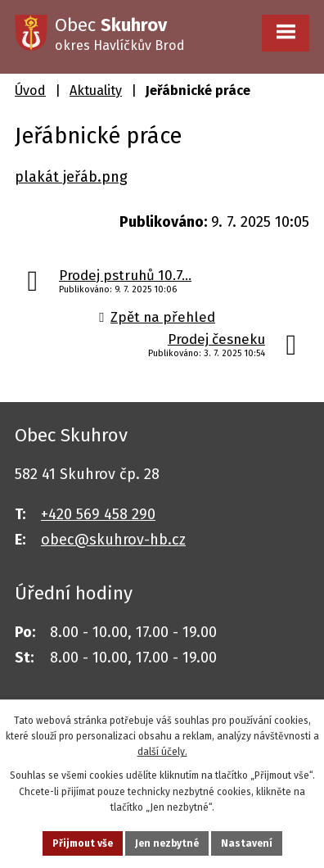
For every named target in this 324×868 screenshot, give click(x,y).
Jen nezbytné (167, 843)
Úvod (30, 90)
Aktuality (96, 90)
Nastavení (247, 843)
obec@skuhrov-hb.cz (113, 540)
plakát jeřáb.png (71, 177)
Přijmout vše (83, 843)
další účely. (162, 752)
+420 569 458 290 (98, 514)
